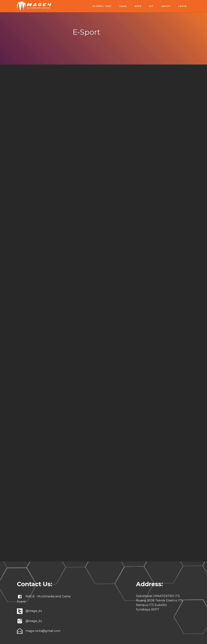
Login (182, 6)
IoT (151, 6)
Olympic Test (102, 6)
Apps (138, 6)
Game (123, 6)
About (166, 6)
